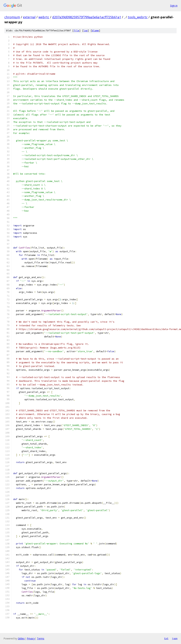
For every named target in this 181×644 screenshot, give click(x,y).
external (29, 17)
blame (95, 31)
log (86, 31)
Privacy (31, 638)
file (76, 31)
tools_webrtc (138, 17)
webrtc (44, 17)
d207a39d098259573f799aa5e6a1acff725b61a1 (87, 17)
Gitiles (21, 638)
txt (166, 638)
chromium (12, 17)
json (175, 638)
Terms (41, 638)
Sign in (174, 6)
